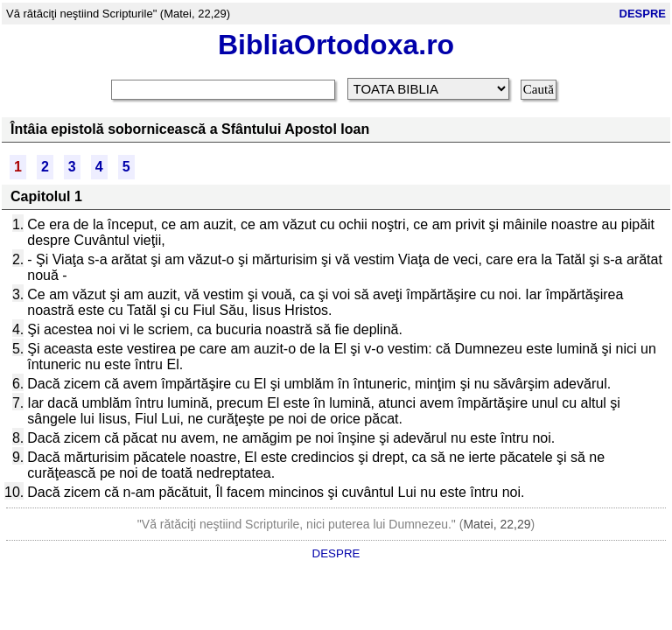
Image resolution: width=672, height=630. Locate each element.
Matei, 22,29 (497, 524)
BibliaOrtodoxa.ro (336, 45)
